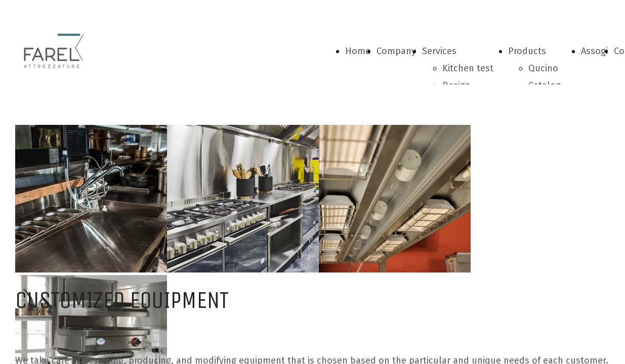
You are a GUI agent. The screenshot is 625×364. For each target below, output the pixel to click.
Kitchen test (468, 68)
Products (527, 51)
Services (439, 51)
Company (396, 51)
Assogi (594, 51)
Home (358, 51)
